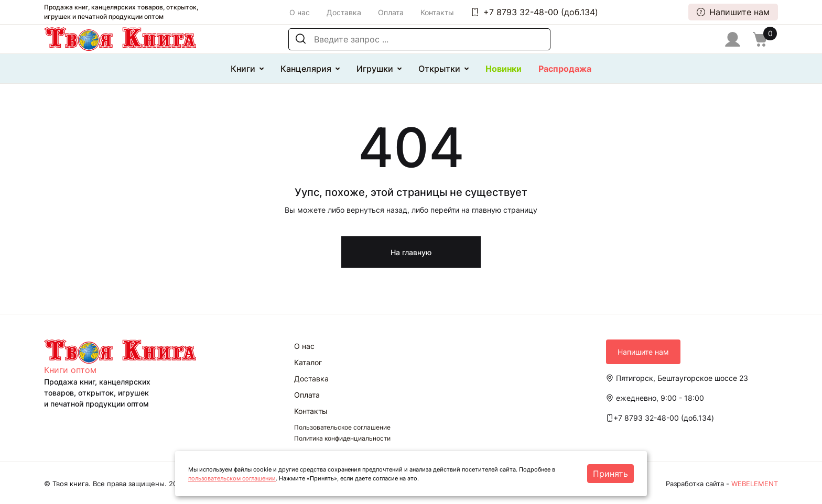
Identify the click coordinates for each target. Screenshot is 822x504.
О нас (300, 12)
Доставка (344, 12)
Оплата (391, 12)
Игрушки (375, 69)
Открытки (439, 69)
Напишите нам (733, 12)
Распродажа (565, 69)
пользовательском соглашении (232, 478)
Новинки (504, 69)
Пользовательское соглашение (342, 427)
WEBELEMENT (755, 484)
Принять (610, 474)
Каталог (308, 362)
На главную (411, 252)
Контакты (437, 12)
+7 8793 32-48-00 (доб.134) (534, 12)
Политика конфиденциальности (342, 438)
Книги (243, 69)
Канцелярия (306, 69)
